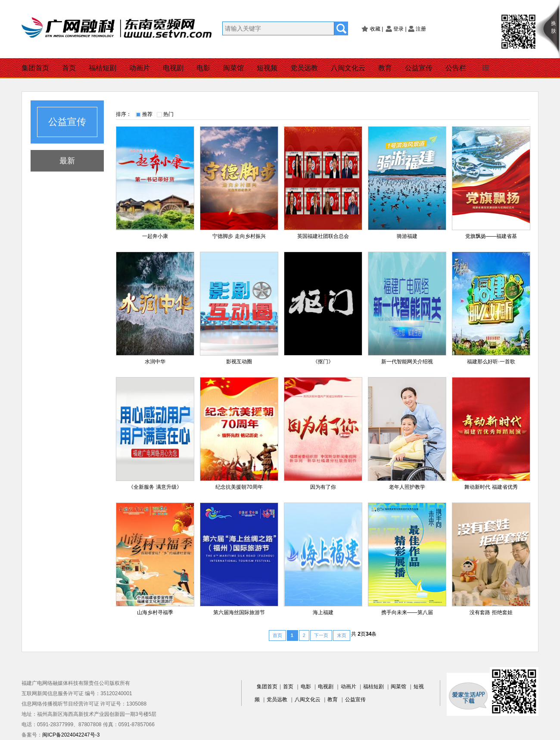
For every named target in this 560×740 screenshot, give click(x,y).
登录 (398, 29)
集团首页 (35, 68)
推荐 (147, 114)
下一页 (321, 635)
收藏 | (376, 29)
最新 (67, 161)
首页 (69, 68)
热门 (168, 114)
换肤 (554, 27)
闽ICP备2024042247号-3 (71, 735)
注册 (421, 29)
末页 (342, 635)
